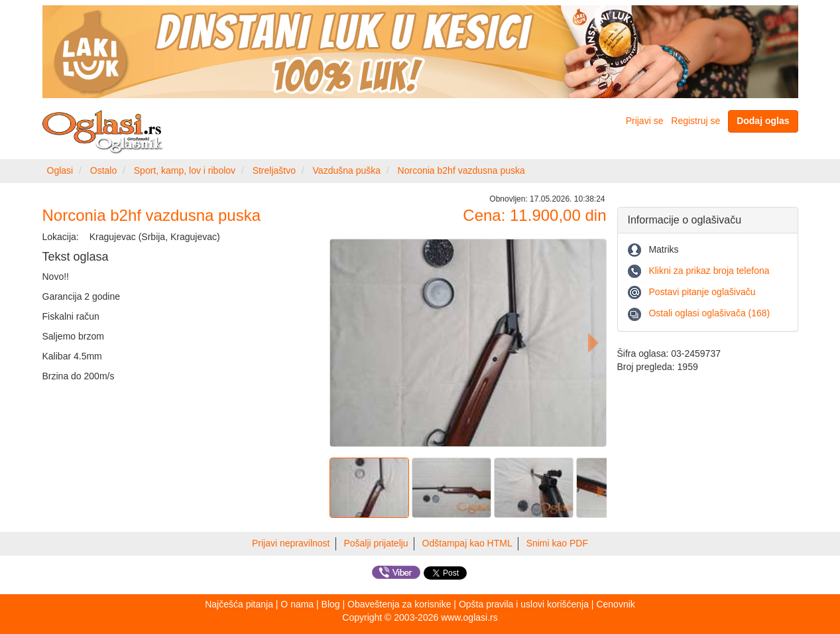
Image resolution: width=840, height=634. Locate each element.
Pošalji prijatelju (376, 543)
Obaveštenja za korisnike (399, 604)
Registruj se (695, 121)
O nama (297, 604)
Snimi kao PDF (557, 543)
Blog (331, 604)
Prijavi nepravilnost (291, 543)
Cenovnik (615, 604)
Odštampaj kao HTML (467, 543)
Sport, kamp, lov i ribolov (185, 170)
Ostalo (103, 170)
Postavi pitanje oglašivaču (702, 292)
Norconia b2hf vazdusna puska (461, 170)
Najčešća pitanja (239, 604)
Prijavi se (645, 121)
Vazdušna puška (347, 170)
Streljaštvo (274, 170)
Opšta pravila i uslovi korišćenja (524, 604)
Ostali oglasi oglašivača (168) (709, 313)
